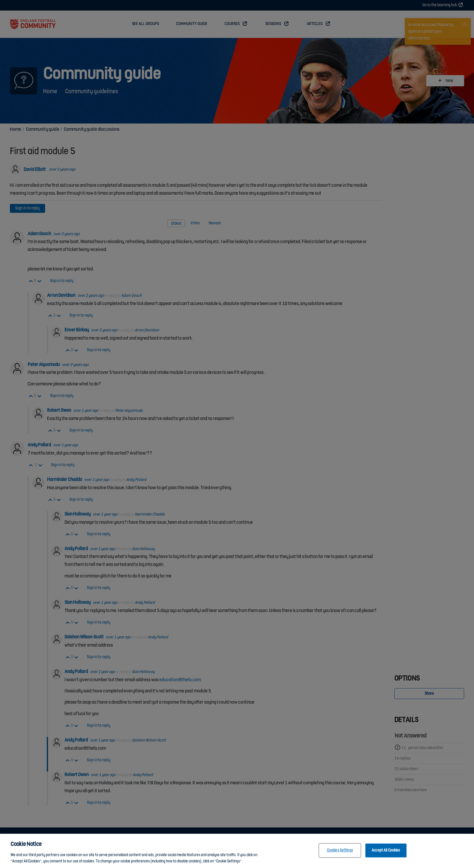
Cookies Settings (340, 852)
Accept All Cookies (386, 852)
